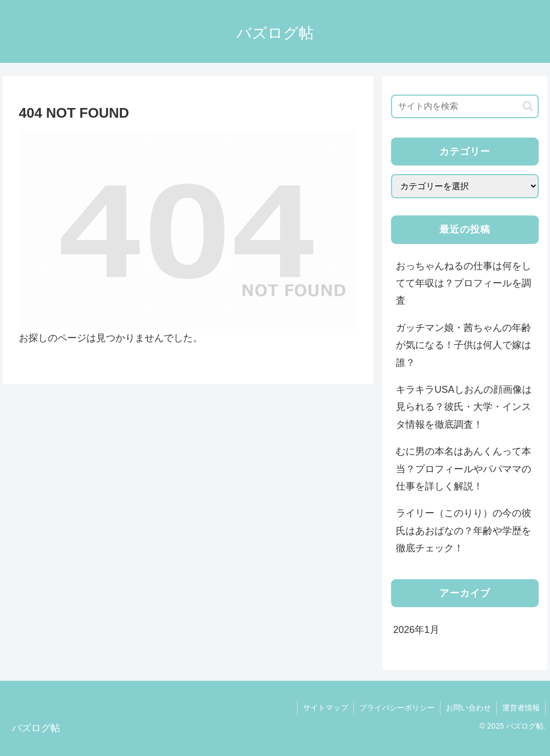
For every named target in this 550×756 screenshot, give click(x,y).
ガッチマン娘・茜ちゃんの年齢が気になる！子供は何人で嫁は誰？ (464, 345)
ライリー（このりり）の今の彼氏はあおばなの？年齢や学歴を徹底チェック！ (464, 531)
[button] (528, 106)
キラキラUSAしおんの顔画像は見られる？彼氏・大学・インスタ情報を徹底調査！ (464, 407)
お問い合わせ (468, 708)
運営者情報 (521, 708)
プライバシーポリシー (397, 708)
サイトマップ (325, 708)
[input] (465, 106)
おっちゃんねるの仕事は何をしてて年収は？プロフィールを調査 (464, 283)
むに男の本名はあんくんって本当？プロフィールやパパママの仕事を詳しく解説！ (464, 469)
